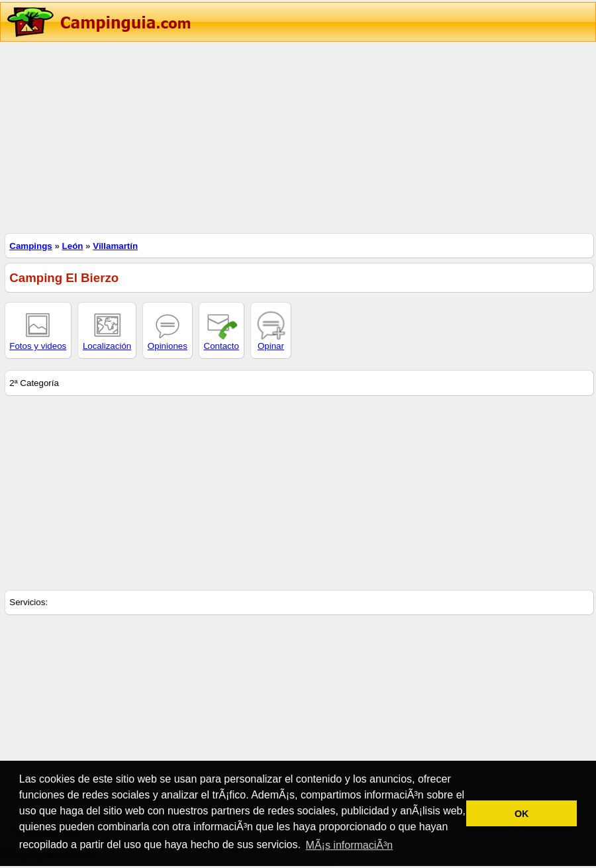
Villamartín (115, 246)
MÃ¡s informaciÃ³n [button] (350, 845)
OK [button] (522, 814)
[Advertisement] (298, 136)
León (73, 246)
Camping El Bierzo (64, 278)
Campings (30, 246)
